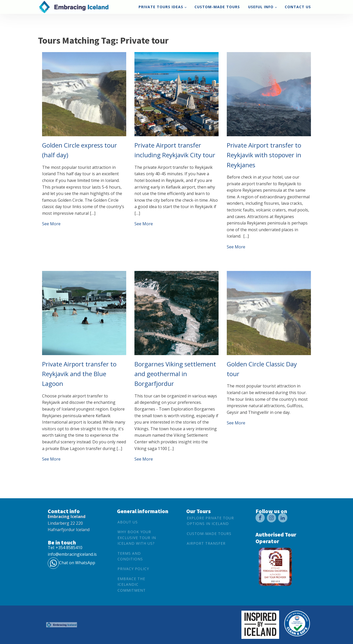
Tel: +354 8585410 (65, 548)
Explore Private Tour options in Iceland (210, 521)
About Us (128, 522)
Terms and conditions (130, 556)
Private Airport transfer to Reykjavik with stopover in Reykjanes (264, 155)
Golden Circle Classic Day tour (262, 369)
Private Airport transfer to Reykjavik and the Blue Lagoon (79, 374)
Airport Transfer (206, 543)
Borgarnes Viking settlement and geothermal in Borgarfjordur (175, 374)
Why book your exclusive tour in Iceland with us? (137, 538)
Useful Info (261, 7)
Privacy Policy (133, 569)
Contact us (298, 7)
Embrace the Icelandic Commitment (132, 584)
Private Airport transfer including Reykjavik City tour (175, 150)
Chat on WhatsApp (77, 563)
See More (51, 224)
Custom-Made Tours (217, 7)
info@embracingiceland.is (72, 554)
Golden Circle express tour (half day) (80, 150)
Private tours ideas (161, 7)
